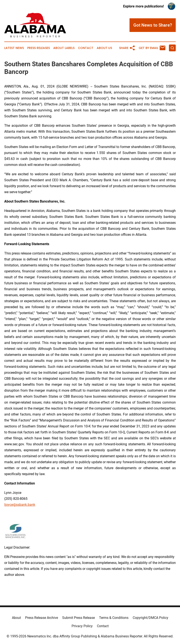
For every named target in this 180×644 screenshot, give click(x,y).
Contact (86, 48)
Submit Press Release (78, 618)
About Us (104, 48)
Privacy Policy (82, 626)
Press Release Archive (42, 618)
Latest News (14, 48)
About (16, 618)
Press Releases (39, 48)
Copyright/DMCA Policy (150, 618)
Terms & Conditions (114, 618)
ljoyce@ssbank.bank (20, 505)
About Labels (64, 48)
